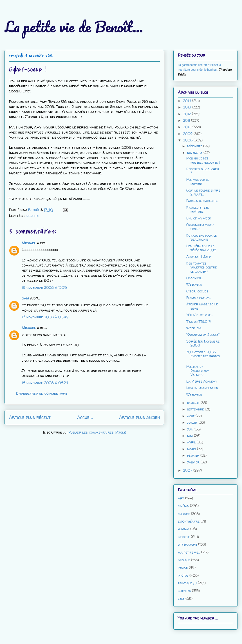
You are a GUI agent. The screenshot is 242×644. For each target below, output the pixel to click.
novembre (195, 153)
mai (191, 436)
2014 (188, 101)
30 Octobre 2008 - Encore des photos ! (203, 356)
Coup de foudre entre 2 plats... (203, 192)
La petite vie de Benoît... (74, 27)
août (191, 416)
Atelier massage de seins (202, 306)
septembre (196, 409)
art (181, 498)
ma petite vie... (189, 552)
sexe (181, 599)
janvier (194, 462)
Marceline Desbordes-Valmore (198, 371)
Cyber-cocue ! (197, 291)
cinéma (183, 506)
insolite (32, 216)
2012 (188, 114)
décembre (195, 146)
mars (192, 449)
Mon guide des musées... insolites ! (203, 160)
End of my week (199, 218)
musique (184, 560)
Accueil (85, 417)
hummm (183, 529)
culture (184, 514)
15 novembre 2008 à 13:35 (44, 287)
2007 (188, 470)
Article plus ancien (139, 417)
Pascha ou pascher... (202, 201)
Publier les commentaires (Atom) (97, 432)
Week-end (194, 284)
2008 (188, 140)
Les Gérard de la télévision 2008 (201, 248)
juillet (193, 422)
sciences (184, 591)
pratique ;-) (187, 583)
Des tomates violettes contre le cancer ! (201, 267)
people (183, 568)
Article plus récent (30, 417)
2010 (188, 127)
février (194, 455)
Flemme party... (198, 298)
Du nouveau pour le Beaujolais (201, 237)
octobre (194, 403)
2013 (188, 107)
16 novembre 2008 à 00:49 (45, 317)
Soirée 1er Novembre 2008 (203, 343)
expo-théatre (189, 521)
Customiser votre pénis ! (200, 227)
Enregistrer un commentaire (42, 393)
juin (191, 429)
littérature (187, 544)
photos (183, 575)
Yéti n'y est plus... (200, 315)
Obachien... (194, 278)
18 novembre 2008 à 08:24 (45, 383)
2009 (188, 134)
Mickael (29, 243)
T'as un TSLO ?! (199, 322)
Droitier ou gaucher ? (203, 171)
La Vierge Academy (202, 381)
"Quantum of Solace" (203, 335)
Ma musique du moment (198, 182)
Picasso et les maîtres (198, 209)
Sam (25, 298)
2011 (187, 120)
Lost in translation (202, 388)
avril (192, 442)
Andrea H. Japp (199, 257)
